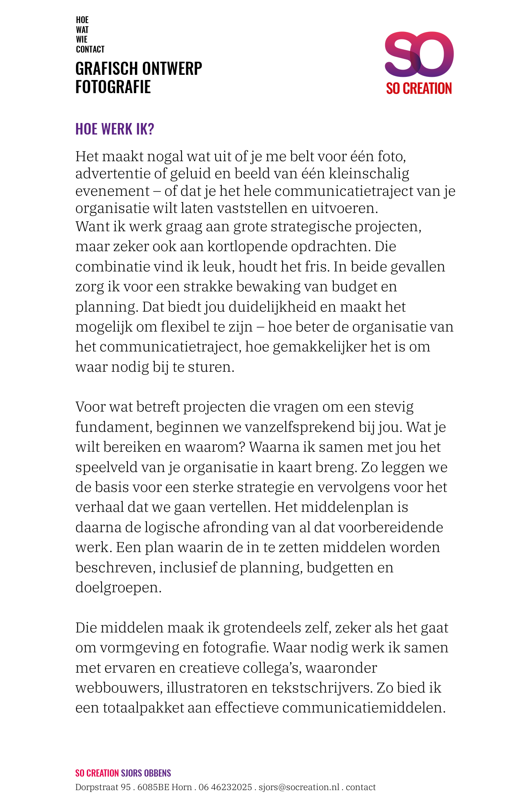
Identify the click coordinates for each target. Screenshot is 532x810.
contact (361, 787)
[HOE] (82, 20)
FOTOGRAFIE (113, 86)
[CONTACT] (91, 49)
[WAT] (82, 29)
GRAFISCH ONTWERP (139, 68)
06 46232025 (225, 787)
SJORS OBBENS (146, 773)
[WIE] (82, 39)
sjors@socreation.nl (299, 787)
